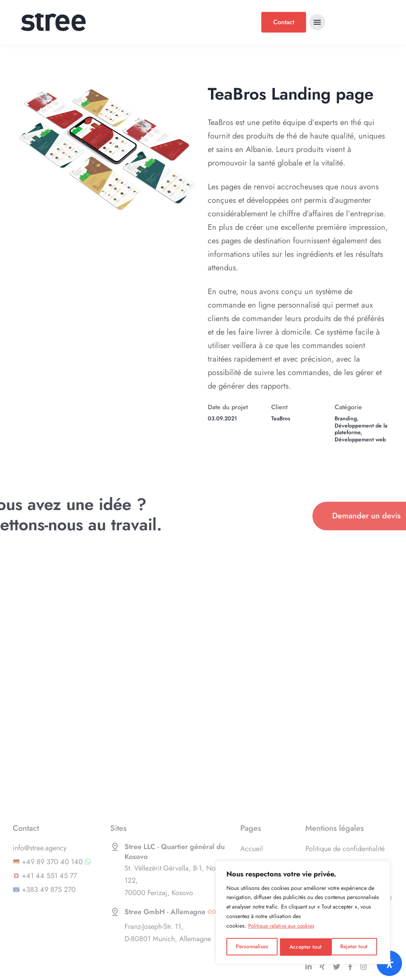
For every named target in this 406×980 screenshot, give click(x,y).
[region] (303, 913)
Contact (284, 22)
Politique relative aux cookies (282, 927)
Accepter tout (354, 947)
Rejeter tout (303, 947)
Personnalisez (252, 947)
